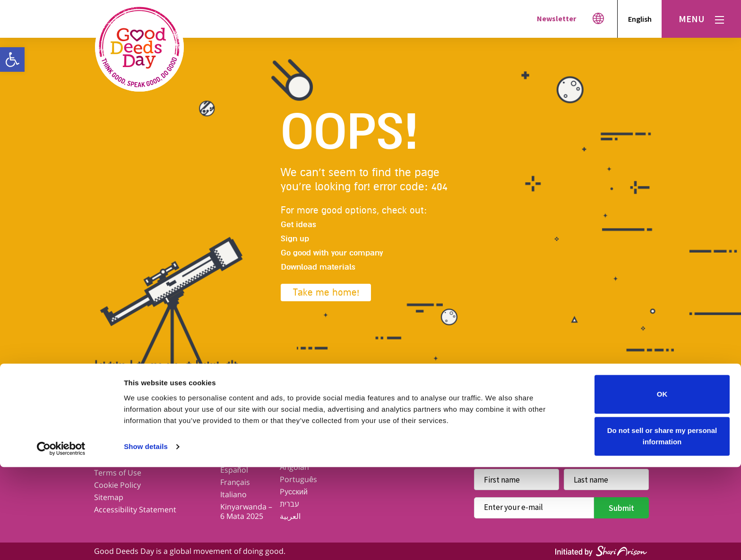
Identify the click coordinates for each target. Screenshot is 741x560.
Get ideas (298, 225)
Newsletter (556, 18)
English (640, 19)
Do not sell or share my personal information (662, 529)
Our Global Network (240, 441)
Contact (108, 448)
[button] (12, 59)
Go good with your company (332, 253)
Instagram (561, 414)
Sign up (295, 239)
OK (662, 487)
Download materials (318, 267)
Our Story (111, 424)
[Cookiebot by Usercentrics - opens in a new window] (61, 542)
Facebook (488, 414)
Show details (146, 539)
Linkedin (633, 414)
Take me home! (326, 293)
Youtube (597, 414)
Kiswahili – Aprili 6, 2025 (302, 441)
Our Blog (110, 436)
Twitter (524, 414)
